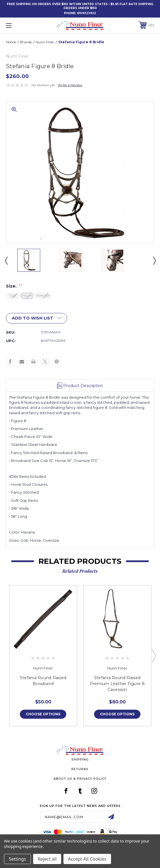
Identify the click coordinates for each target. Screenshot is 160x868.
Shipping (80, 760)
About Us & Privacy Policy (80, 779)
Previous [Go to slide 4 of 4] (6, 260)
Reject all (47, 859)
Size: (14, 286)
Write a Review (70, 85)
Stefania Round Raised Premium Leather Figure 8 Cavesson (117, 684)
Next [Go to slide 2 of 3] (153, 656)
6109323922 (87, 13)
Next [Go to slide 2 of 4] (154, 260)
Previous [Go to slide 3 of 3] (7, 656)
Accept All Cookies (87, 859)
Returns (80, 769)
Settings (17, 859)
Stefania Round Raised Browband (43, 681)
